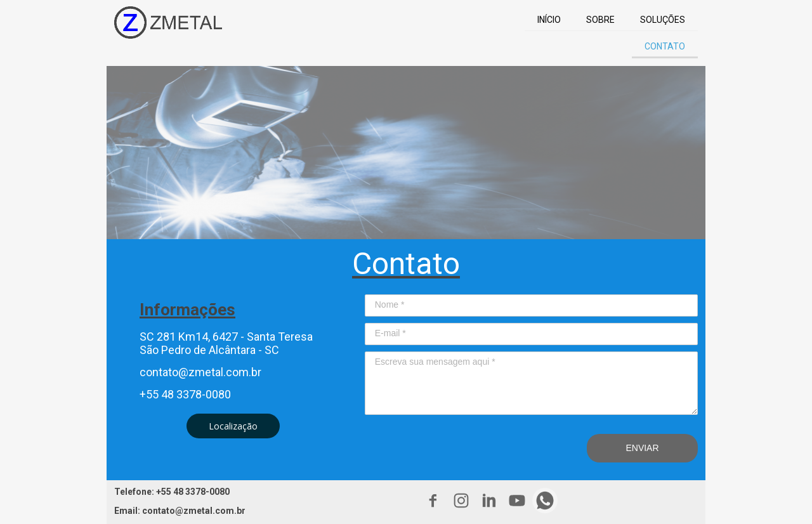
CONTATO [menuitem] (665, 46)
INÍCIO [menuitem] (549, 20)
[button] (233, 426)
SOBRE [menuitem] (600, 20)
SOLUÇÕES (663, 20)
